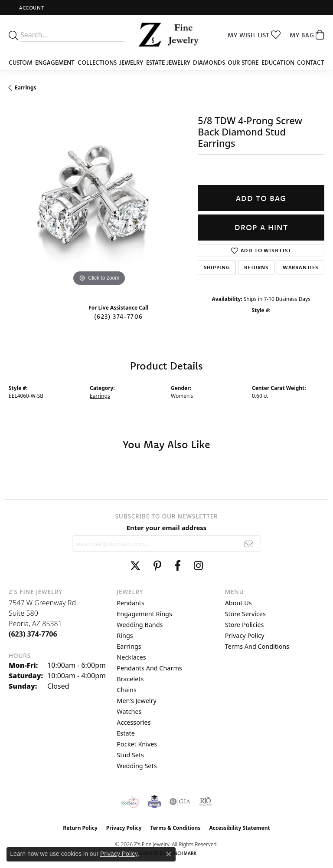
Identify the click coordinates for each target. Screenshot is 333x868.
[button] (31, 8)
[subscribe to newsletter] (249, 544)
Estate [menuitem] (126, 733)
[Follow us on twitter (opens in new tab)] (135, 566)
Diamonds (209, 63)
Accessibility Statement (239, 828)
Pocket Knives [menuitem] (137, 744)
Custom (21, 63)
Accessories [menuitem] (134, 722)
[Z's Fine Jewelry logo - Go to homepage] (166, 35)
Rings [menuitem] (125, 635)
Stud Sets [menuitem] (130, 755)
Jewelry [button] (131, 63)
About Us (238, 603)
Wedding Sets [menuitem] (137, 766)
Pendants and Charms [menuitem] (149, 668)
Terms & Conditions (176, 828)
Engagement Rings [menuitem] (144, 614)
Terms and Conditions (257, 646)
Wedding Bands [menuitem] (140, 625)
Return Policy (80, 828)
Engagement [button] (55, 63)
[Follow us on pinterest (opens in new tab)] (157, 566)
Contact (311, 63)
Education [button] (278, 63)
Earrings (26, 87)
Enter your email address (167, 528)
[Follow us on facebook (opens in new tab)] (178, 566)
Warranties (300, 267)
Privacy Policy (245, 635)
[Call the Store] (33, 634)
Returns (256, 267)
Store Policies (245, 625)
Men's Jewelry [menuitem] (137, 701)
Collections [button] (97, 63)
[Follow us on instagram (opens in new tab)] (198, 566)
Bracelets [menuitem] (130, 679)
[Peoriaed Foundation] (154, 802)
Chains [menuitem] (127, 690)
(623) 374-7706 (118, 317)
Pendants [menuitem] (131, 603)
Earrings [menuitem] (129, 646)
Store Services (245, 614)
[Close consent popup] (169, 854)
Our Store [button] (243, 63)
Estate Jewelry (168, 63)
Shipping (217, 267)
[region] (99, 198)
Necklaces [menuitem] (131, 657)
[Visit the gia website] (180, 802)
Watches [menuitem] (129, 711)
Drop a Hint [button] (261, 227)
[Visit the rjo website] (206, 802)
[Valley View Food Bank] (130, 802)
